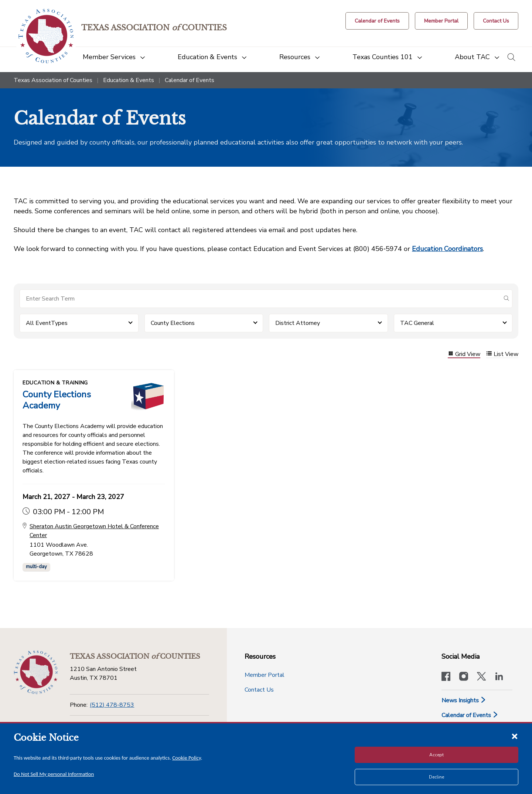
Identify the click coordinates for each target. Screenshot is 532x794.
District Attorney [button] (298, 323)
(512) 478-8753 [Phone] (112, 705)
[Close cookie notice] (515, 736)
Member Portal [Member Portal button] (265, 675)
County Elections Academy (57, 400)
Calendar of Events (470, 715)
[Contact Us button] (496, 21)
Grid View (464, 354)
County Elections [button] (173, 323)
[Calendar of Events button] (377, 21)
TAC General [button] (417, 323)
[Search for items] (260, 299)
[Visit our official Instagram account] (464, 677)
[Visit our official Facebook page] (446, 677)
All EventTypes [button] (47, 323)
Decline (436, 777)
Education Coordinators (447, 249)
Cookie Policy (187, 758)
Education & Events (129, 80)
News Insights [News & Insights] (464, 700)
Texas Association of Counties (53, 80)
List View (502, 354)
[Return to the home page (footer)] (36, 672)
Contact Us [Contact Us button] (259, 690)
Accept (436, 755)
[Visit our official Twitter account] (481, 677)
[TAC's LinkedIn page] (499, 677)
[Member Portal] (441, 21)
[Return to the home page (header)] (46, 36)
